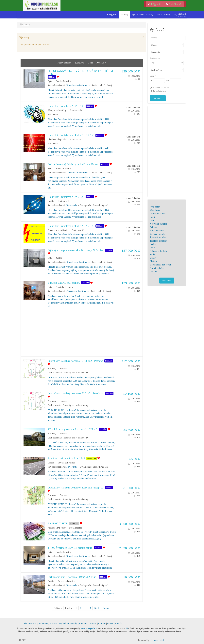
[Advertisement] (82, 334)
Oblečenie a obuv (158, 214)
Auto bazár (155, 207)
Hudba (153, 244)
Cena (91, 63)
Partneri (102, 623)
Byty (50, 81)
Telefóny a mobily (158, 241)
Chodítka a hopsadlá (57, 139)
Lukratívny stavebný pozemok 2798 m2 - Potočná (75, 361)
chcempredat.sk (157, 640)
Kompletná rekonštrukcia (78, 85)
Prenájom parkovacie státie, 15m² (66, 458)
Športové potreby (158, 237)
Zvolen (59, 258)
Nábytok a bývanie (158, 224)
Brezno (63, 369)
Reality (153, 217)
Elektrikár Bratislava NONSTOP (66, 106)
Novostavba (72, 205)
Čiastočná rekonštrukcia (77, 291)
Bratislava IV (76, 110)
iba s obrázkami (159, 91)
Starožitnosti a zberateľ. (161, 265)
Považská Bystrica (64, 287)
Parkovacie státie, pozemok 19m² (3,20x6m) (72, 577)
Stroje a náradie (157, 231)
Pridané (100, 63)
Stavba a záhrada (157, 234)
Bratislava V (78, 230)
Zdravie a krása (157, 268)
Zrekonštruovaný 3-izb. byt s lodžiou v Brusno (73, 164)
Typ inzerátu (155, 58)
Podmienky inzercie (48, 623)
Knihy (153, 254)
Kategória (80, 63)
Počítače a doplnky (158, 251)
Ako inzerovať (30, 623)
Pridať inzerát (173, 4)
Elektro (153, 261)
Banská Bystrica (63, 81)
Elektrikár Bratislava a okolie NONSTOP (71, 135)
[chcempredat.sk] (42, 5)
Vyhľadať (158, 98)
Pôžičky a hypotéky (57, 528)
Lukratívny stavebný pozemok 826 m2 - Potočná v (76, 393)
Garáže (51, 201)
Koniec (106, 608)
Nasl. (97, 608)
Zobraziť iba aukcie (161, 87)
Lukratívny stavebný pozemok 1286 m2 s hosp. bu (75, 488)
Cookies (93, 623)
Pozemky (52, 369)
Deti (152, 220)
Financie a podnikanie (58, 230)
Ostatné (153, 272)
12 (127, 628)
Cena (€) (153, 76)
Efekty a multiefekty (57, 110)
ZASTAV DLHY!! (58, 523)
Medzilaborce (76, 528)
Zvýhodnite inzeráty (68, 623)
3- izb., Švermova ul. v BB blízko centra (70, 548)
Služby (153, 258)
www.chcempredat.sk (89, 628)
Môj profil (154, 4)
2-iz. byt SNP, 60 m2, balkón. (64, 283)
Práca (152, 248)
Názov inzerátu (65, 63)
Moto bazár (155, 210)
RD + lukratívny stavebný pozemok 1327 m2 (73, 429)
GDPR (110, 623)
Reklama (83, 623)
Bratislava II (76, 139)
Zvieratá (154, 227)
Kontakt (119, 623)
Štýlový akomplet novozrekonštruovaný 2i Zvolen (76, 250)
